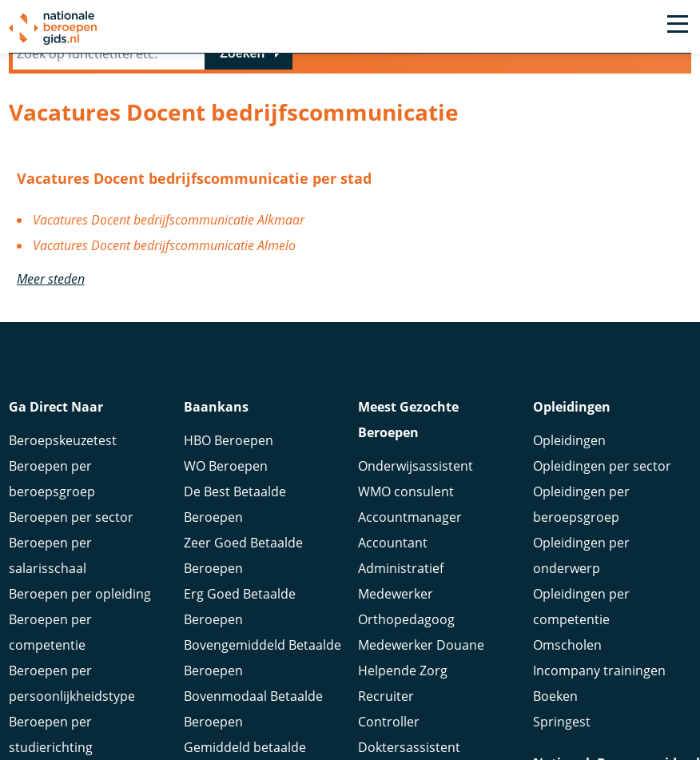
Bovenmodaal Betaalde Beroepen (253, 711)
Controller (389, 724)
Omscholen (567, 647)
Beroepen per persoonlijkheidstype (72, 686)
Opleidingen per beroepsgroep (581, 507)
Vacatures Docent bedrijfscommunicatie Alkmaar (169, 220)
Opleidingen (569, 443)
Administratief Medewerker (401, 583)
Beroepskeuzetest (63, 443)
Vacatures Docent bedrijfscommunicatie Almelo (164, 245)
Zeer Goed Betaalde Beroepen (243, 558)
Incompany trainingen (599, 673)
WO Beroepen (226, 468)
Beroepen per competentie (50, 635)
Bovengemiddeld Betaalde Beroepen (262, 660)
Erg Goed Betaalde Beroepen (240, 609)
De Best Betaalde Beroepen (235, 507)
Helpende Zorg (403, 673)
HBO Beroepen (229, 443)
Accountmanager (410, 519)
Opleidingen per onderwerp (581, 558)
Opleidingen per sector (602, 468)
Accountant (393, 545)
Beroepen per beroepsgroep (52, 481)
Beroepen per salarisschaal (50, 558)
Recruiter (386, 698)
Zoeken (242, 53)
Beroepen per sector (71, 519)
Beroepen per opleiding (80, 596)
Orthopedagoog (406, 622)
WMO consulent (406, 494)
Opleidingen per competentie (581, 609)
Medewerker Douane (421, 647)
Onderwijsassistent (416, 468)
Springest (562, 724)
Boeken (555, 698)
